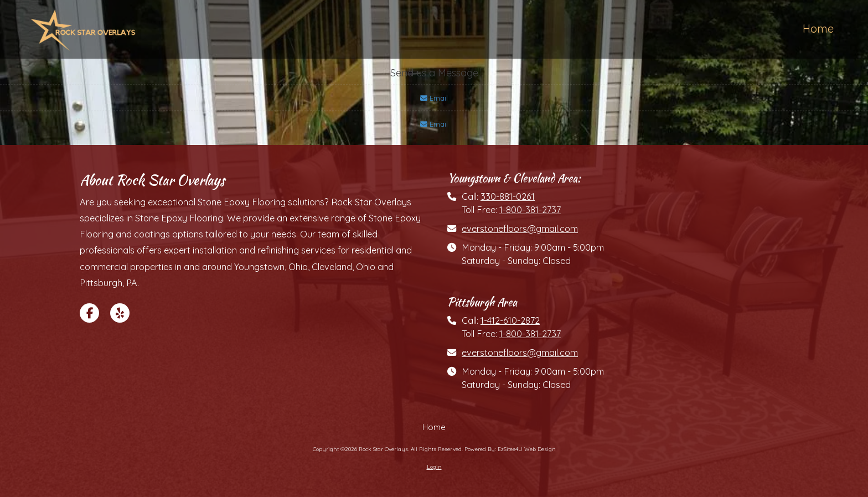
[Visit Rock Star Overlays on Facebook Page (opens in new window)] (89, 313)
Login (434, 467)
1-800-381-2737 (530, 210)
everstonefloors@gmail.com (520, 229)
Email (434, 98)
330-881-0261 (508, 196)
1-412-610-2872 (510, 320)
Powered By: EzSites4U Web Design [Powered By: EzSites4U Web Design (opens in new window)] (510, 449)
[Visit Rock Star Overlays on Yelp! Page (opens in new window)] (120, 313)
